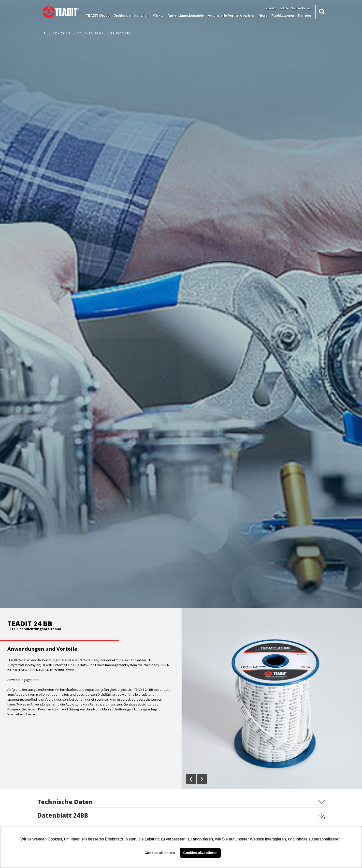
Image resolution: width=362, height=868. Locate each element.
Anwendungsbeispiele (186, 15)
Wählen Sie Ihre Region (296, 8)
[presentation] (191, 779)
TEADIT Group (98, 15)
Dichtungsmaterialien (131, 15)
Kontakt (271, 8)
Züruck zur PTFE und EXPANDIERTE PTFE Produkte (87, 33)
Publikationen (283, 15)
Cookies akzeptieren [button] (200, 853)
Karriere (304, 15)
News (263, 15)
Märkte (158, 15)
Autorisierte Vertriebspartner (231, 15)
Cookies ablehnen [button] (160, 853)
